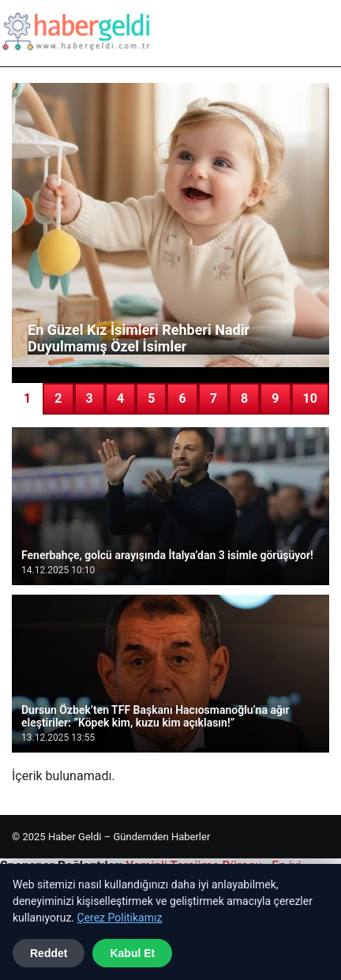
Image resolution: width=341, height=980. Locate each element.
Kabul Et (132, 953)
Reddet (49, 953)
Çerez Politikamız (120, 918)
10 (310, 398)
